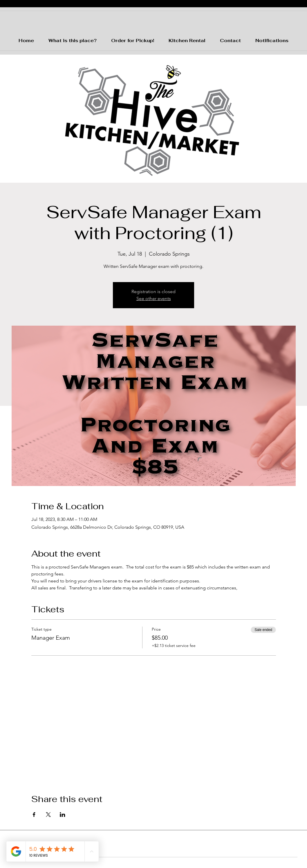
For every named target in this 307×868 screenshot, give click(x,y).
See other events (154, 298)
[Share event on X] (48, 815)
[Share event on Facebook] (34, 815)
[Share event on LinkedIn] (63, 815)
